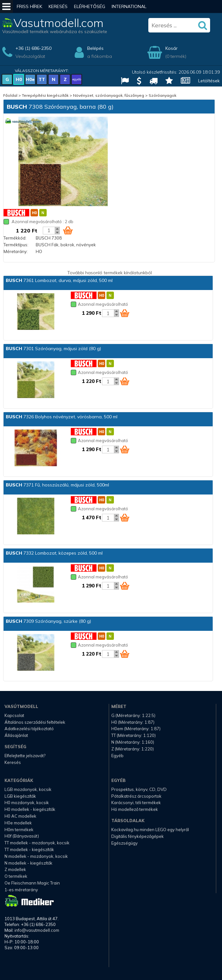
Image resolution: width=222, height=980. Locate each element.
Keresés (58, 6)
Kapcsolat (14, 715)
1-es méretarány (21, 890)
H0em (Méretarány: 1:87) (136, 729)
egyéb (77, 79)
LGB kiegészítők (20, 796)
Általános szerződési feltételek (35, 722)
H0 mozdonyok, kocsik (27, 803)
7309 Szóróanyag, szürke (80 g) (48, 621)
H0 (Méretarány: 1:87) (133, 722)
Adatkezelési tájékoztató (29, 729)
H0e (30, 79)
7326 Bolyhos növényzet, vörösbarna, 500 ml (62, 417)
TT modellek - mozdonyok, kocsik (37, 843)
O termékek (16, 876)
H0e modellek (18, 823)
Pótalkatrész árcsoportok (136, 796)
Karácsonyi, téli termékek (136, 803)
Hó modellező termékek (135, 809)
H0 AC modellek (20, 816)
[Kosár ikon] (68, 230)
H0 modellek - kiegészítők (30, 809)
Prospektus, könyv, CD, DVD (139, 789)
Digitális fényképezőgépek (138, 836)
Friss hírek (29, 6)
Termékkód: (15, 238)
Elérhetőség (90, 6)
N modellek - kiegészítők (28, 863)
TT (42, 79)
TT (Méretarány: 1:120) (134, 735)
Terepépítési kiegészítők (45, 95)
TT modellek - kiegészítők (29, 849)
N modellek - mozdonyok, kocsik (36, 856)
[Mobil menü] (6, 6)
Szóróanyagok (162, 95)
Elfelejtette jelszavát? (25, 756)
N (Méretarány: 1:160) (133, 742)
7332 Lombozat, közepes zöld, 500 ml (54, 553)
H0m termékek (19, 830)
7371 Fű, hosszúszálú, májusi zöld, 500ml (57, 485)
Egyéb (117, 756)
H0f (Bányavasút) (22, 836)
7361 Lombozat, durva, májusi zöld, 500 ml (59, 280)
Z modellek (15, 869)
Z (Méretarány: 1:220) (133, 749)
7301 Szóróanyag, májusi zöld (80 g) (53, 349)
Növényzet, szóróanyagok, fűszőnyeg (109, 95)
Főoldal (10, 95)
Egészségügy (125, 843)
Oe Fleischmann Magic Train (32, 883)
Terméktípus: (16, 245)
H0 (19, 79)
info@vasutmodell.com (37, 930)
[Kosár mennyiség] (49, 231)
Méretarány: (16, 251)
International (129, 6)
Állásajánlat (16, 735)
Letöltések (209, 81)
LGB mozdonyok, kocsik (28, 789)
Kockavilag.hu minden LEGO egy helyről (150, 830)
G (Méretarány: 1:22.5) (133, 715)
